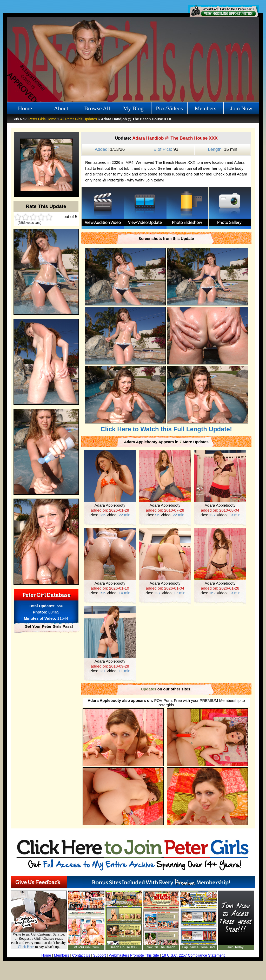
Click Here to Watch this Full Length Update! (166, 429)
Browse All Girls (97, 110)
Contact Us (81, 955)
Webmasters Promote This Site (134, 955)
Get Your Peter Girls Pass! (49, 626)
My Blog (133, 108)
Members (205, 108)
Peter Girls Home (42, 119)
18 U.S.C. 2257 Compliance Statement (193, 955)
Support (99, 955)
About (61, 108)
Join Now (241, 108)
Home (25, 108)
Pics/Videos (169, 108)
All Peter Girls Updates (79, 119)
